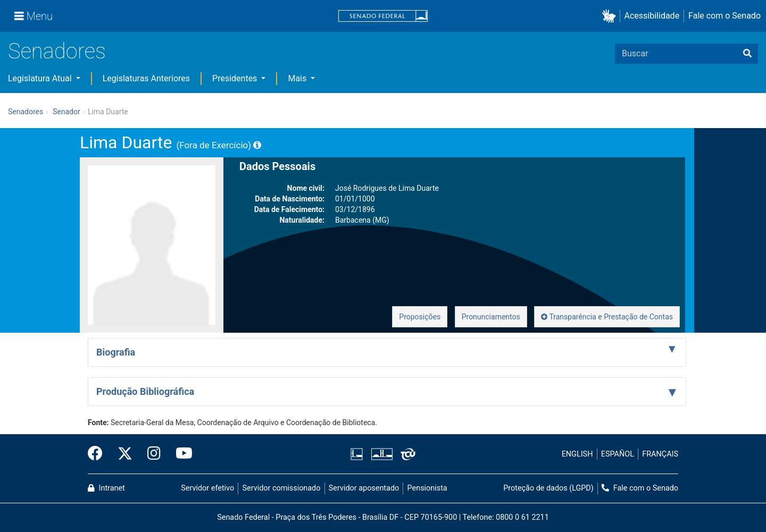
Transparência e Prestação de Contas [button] (607, 317)
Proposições (420, 317)
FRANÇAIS (660, 454)
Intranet (106, 488)
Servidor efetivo (207, 488)
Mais (298, 78)
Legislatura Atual (41, 78)
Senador (66, 112)
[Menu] (34, 16)
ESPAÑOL (618, 454)
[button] (611, 16)
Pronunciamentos (491, 317)
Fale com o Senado (725, 16)
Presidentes (236, 78)
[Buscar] (747, 54)
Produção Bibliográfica (145, 391)
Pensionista (427, 488)
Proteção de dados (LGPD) (548, 488)
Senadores (57, 51)
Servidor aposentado (364, 488)
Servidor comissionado (282, 488)
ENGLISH (577, 454)
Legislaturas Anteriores (146, 78)
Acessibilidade (652, 16)
